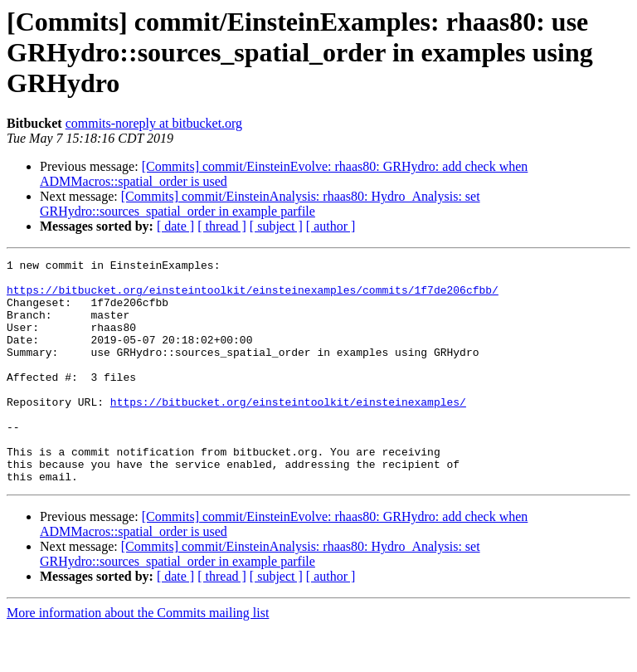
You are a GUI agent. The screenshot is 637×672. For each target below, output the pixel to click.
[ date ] (175, 226)
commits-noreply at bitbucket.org (154, 123)
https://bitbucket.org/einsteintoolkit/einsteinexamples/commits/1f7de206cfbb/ (253, 297)
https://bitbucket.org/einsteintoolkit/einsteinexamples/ (288, 431)
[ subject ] (276, 226)
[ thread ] (222, 226)
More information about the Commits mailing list (138, 657)
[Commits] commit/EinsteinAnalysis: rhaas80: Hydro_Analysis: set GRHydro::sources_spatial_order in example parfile (260, 204)
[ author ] (331, 226)
